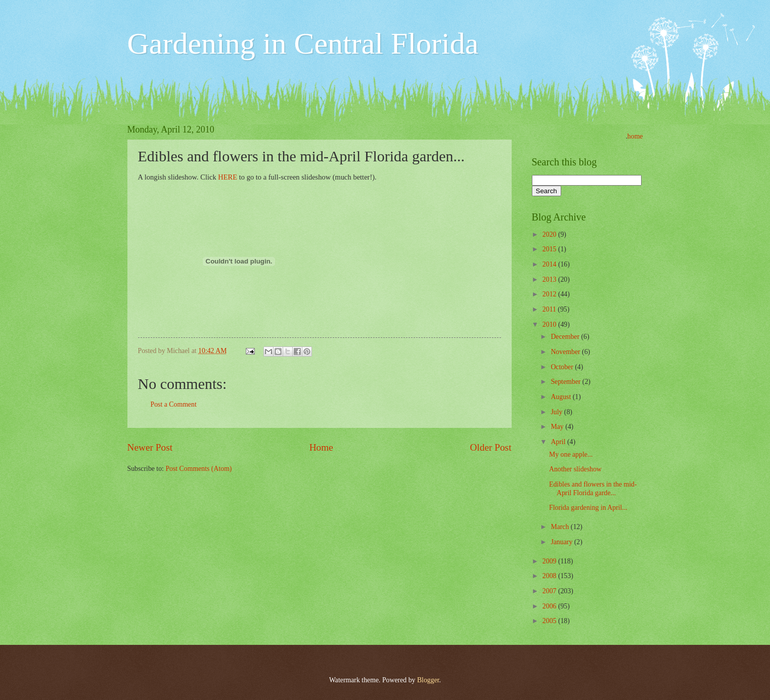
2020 (550, 234)
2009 (550, 561)
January (562, 542)
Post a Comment (174, 404)
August (561, 397)
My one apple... (571, 454)
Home (321, 447)
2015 (550, 249)
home (635, 136)
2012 (550, 294)
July (557, 412)
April (559, 442)
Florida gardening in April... (588, 508)
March (560, 527)
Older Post (490, 447)
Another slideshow (575, 469)
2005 (550, 621)
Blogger (428, 680)
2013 (550, 279)
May (558, 427)
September (566, 382)
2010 (550, 324)
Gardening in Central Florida (303, 43)
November (566, 352)
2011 (550, 309)
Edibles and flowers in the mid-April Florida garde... (593, 489)
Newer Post (150, 447)
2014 (550, 264)
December (566, 337)
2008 (550, 576)
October (563, 367)
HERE (228, 177)
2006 (550, 606)
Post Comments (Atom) (198, 469)
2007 (550, 591)
